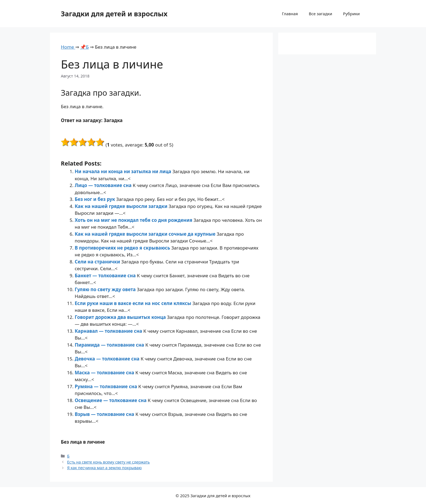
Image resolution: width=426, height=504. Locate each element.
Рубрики (351, 14)
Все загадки (320, 14)
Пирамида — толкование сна (110, 345)
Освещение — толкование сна (111, 400)
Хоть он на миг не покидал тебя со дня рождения (134, 220)
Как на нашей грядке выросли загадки (122, 206)
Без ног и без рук (95, 199)
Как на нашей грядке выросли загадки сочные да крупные (146, 234)
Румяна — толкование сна (106, 386)
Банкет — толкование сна (106, 276)
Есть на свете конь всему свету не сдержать (108, 462)
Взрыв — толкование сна (105, 414)
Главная (290, 14)
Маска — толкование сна (105, 373)
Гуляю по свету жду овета (106, 289)
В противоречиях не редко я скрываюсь (123, 248)
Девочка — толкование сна (108, 359)
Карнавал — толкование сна (109, 331)
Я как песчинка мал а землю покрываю (104, 468)
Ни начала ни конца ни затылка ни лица (124, 171)
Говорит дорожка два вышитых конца (121, 317)
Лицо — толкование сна (104, 185)
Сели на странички (98, 262)
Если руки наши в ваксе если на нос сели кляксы (134, 303)
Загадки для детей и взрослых (114, 14)
